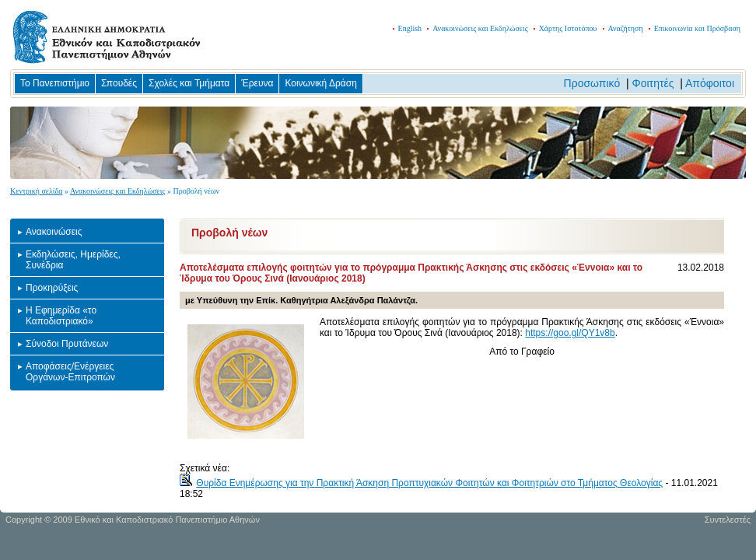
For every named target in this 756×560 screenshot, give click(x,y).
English (410, 28)
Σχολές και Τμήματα (189, 83)
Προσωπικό (592, 83)
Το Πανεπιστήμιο (55, 83)
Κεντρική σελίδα (37, 191)
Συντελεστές (728, 520)
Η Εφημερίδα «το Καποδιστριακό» (61, 316)
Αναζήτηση (626, 28)
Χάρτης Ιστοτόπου (568, 28)
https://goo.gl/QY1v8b (570, 333)
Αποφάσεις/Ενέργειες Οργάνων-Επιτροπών (70, 372)
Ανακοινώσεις (54, 232)
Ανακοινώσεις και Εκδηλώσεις (480, 28)
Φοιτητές (653, 83)
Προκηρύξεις (52, 288)
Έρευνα (257, 83)
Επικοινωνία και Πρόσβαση (697, 28)
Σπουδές (119, 83)
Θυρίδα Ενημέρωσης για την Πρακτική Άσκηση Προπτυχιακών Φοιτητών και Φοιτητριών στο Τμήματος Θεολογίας (429, 483)
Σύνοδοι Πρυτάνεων (67, 344)
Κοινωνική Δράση (320, 83)
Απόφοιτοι (710, 83)
